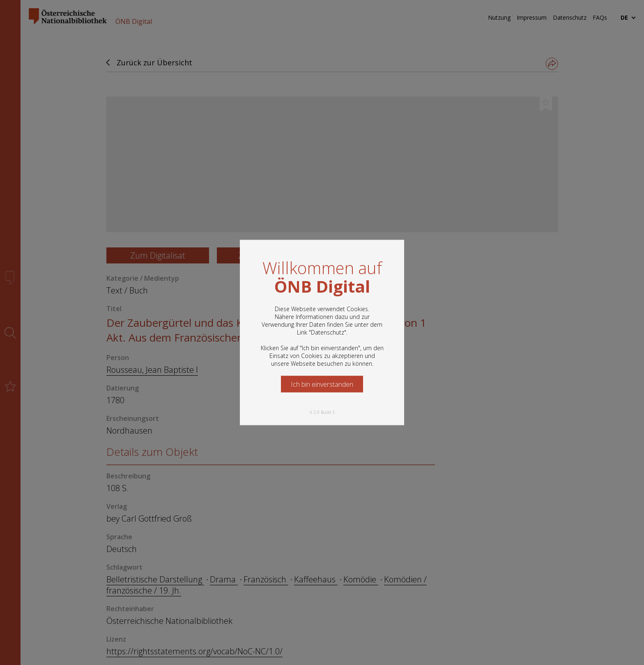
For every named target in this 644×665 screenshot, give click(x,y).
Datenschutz (328, 332)
